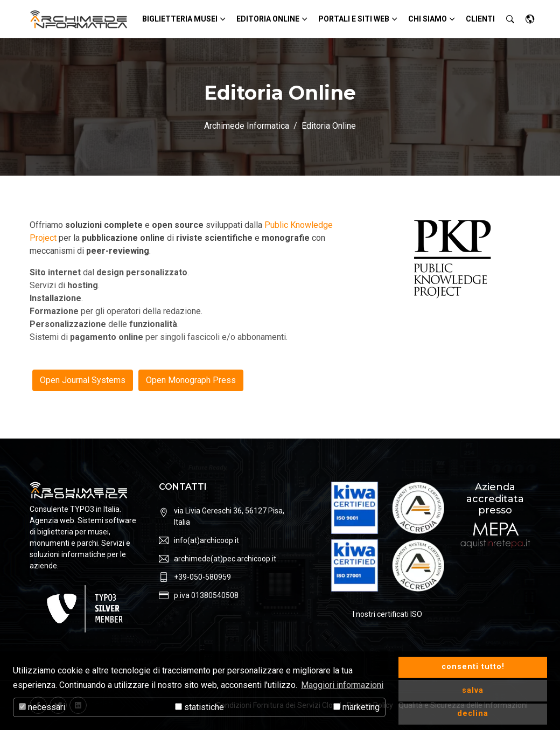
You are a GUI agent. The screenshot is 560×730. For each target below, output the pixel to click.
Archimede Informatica (247, 126)
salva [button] (473, 690)
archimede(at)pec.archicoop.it (225, 559)
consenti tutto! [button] (473, 667)
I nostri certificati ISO (387, 614)
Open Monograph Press (191, 380)
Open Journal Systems (83, 380)
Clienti (480, 19)
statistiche (199, 707)
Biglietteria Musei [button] (180, 19)
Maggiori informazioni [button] (342, 685)
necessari (42, 707)
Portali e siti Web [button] (354, 19)
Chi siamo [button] (428, 19)
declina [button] (473, 714)
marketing (356, 707)
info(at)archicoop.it (206, 540)
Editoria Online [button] (268, 19)
